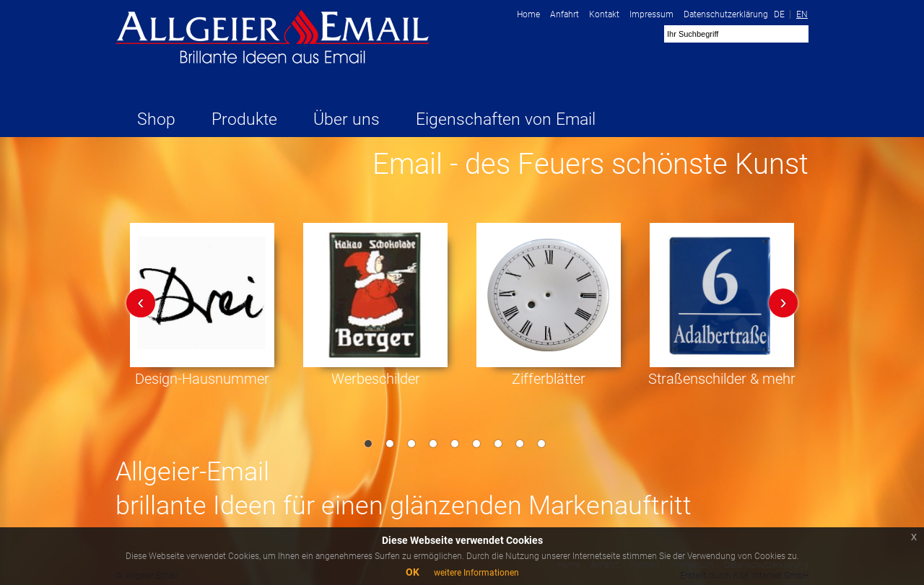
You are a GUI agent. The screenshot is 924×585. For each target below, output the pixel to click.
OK (413, 572)
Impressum (651, 14)
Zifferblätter (549, 379)
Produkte (244, 119)
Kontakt (604, 14)
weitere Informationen (476, 573)
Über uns (346, 119)
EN (802, 14)
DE (779, 14)
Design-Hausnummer (202, 379)
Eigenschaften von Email (506, 119)
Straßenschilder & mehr (722, 379)
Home (528, 14)
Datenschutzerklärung (726, 14)
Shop (156, 119)
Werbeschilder (376, 379)
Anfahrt (565, 14)
